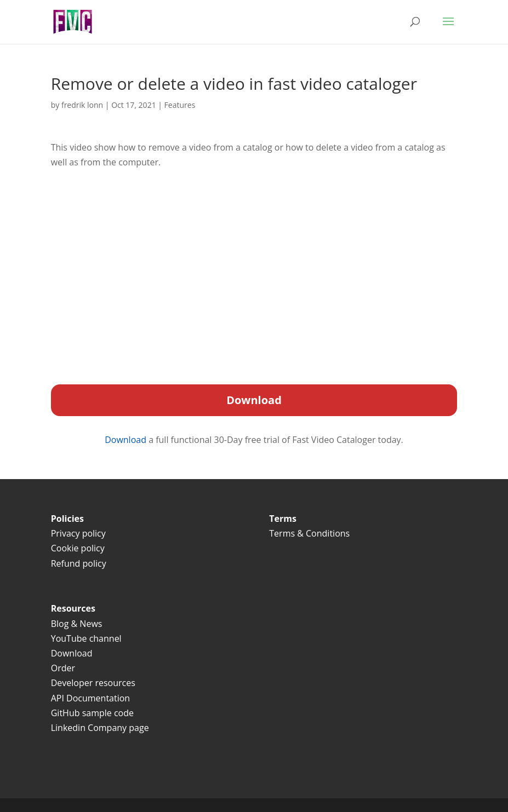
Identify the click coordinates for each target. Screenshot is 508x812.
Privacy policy (78, 533)
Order (63, 668)
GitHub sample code (92, 713)
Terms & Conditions (310, 533)
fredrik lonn (82, 105)
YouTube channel (86, 638)
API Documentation (90, 698)
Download (127, 440)
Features (180, 105)
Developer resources (93, 683)
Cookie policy (78, 548)
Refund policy (79, 563)
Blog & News (77, 624)
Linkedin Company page (100, 728)
